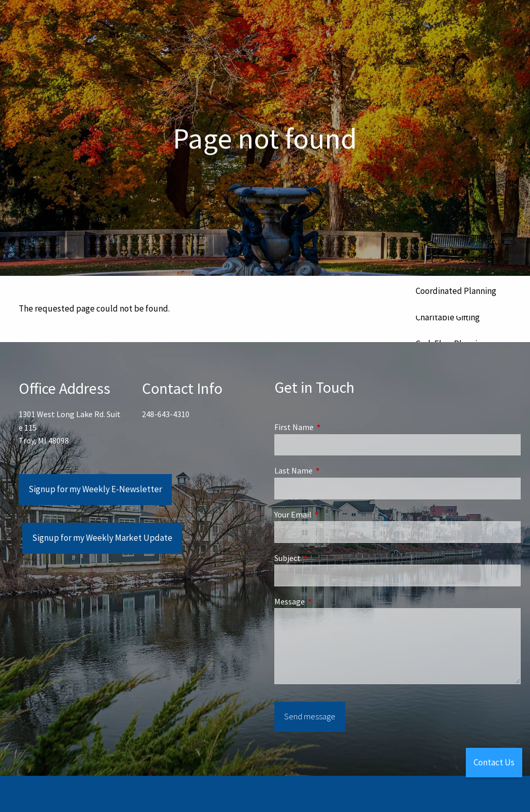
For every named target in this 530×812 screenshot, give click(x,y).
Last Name (330, 470)
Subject (325, 558)
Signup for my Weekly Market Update (102, 538)
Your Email (330, 514)
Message (327, 601)
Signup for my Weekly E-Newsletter (95, 489)
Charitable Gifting (448, 317)
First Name (331, 427)
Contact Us (494, 762)
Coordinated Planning (456, 291)
